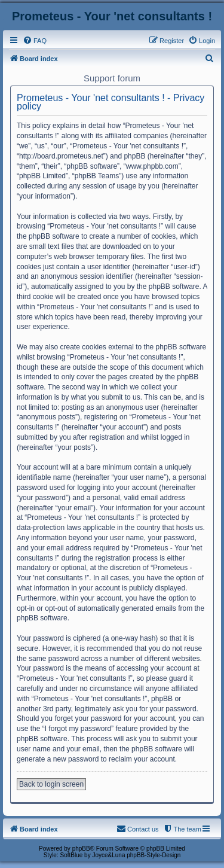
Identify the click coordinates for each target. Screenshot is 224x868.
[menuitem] (35, 41)
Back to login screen (51, 784)
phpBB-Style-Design (154, 855)
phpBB (81, 849)
